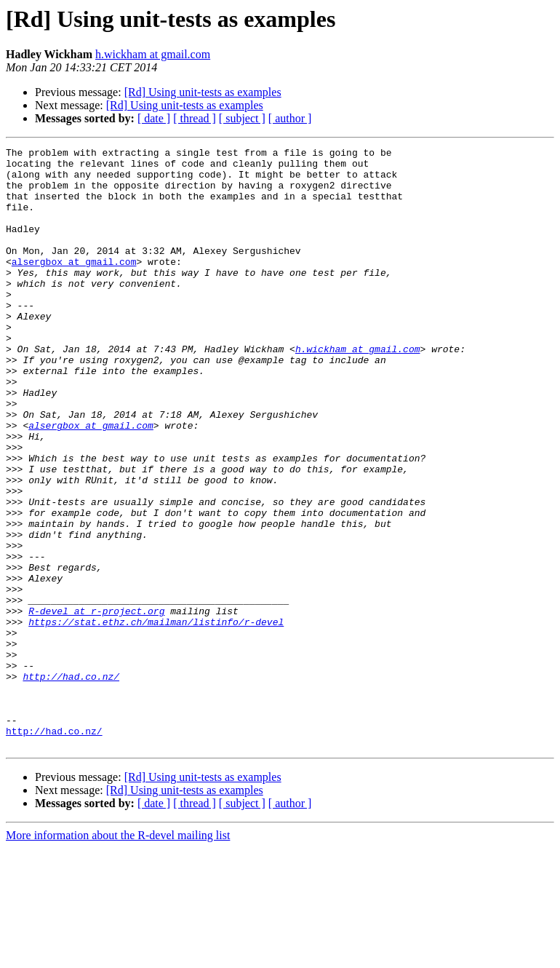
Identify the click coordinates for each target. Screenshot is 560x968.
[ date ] (154, 118)
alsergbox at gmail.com (74, 285)
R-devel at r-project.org (96, 705)
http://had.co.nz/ (71, 783)
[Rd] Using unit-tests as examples (203, 92)
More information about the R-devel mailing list (118, 955)
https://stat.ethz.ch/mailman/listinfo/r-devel (156, 718)
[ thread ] (195, 118)
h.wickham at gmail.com (153, 54)
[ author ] (290, 118)
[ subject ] (242, 118)
